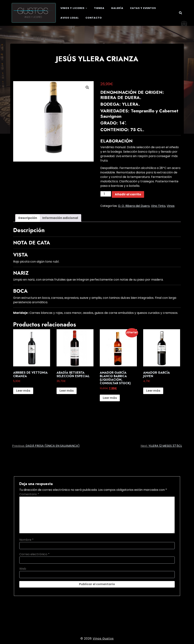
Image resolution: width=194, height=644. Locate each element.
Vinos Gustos (103, 639)
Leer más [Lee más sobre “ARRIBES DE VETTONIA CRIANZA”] (23, 391)
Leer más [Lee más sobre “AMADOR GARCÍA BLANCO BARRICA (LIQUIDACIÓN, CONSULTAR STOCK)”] (110, 398)
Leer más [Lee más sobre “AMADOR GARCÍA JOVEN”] (153, 391)
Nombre (26, 540)
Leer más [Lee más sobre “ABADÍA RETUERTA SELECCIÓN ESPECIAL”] (67, 391)
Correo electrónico (34, 554)
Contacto (94, 18)
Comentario (29, 494)
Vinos (171, 206)
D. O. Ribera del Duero (134, 206)
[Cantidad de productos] (106, 194)
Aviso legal (70, 18)
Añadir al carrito (128, 194)
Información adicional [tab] (60, 218)
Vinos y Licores (73, 8)
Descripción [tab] (28, 218)
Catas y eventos (143, 8)
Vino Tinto (158, 206)
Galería (117, 8)
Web (23, 569)
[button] (87, 87)
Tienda (99, 8)
